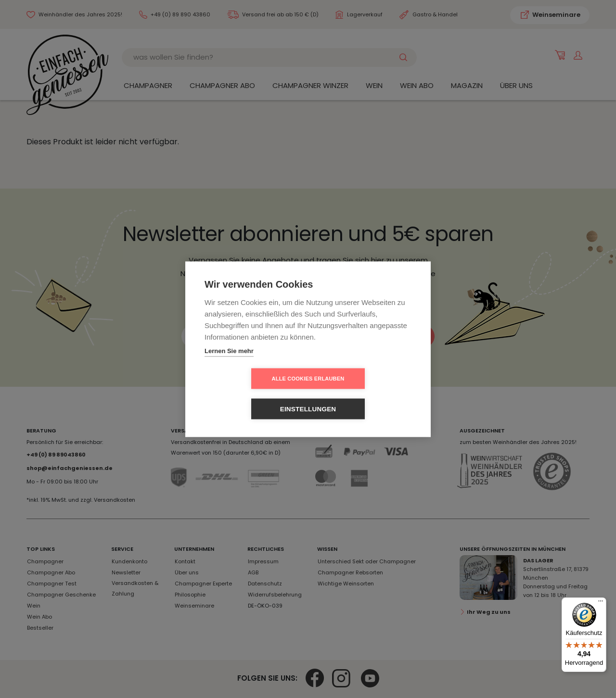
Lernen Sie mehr (229, 366)
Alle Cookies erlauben (253, 393)
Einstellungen (364, 394)
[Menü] (601, 603)
